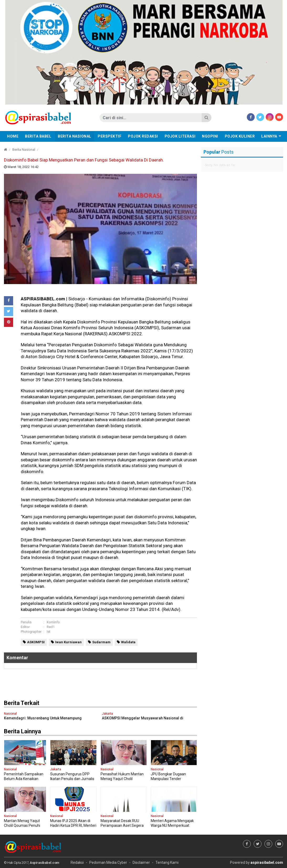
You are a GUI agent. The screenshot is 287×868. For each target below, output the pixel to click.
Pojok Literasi (180, 136)
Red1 (51, 627)
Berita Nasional (75, 136)
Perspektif (109, 136)
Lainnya (269, 136)
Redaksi (77, 862)
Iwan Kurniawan (68, 642)
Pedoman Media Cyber (108, 862)
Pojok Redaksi (143, 136)
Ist (49, 632)
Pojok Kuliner (240, 136)
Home (13, 136)
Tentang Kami (167, 862)
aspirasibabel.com (267, 862)
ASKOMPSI (36, 642)
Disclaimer (141, 862)
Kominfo (53, 622)
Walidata (128, 642)
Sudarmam (101, 642)
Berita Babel (38, 136)
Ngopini (210, 136)
